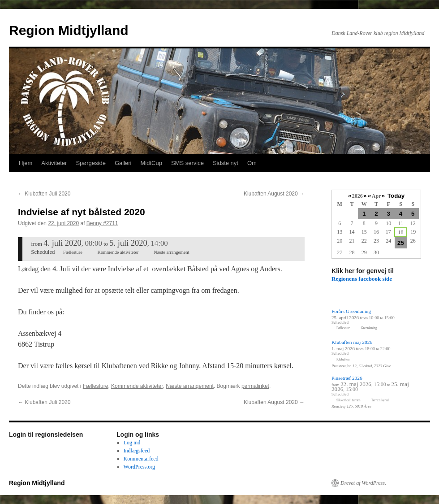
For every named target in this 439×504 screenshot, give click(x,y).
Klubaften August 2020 (274, 194)
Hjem (26, 163)
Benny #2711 (102, 223)
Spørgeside (90, 163)
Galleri (123, 163)
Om (252, 163)
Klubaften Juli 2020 (44, 194)
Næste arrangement (190, 386)
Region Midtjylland (69, 30)
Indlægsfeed (137, 451)
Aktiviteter (54, 163)
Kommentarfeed (141, 459)
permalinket (255, 386)
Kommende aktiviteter (137, 386)
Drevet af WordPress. (363, 483)
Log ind (132, 443)
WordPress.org (139, 467)
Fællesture (96, 386)
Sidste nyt (226, 163)
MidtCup (151, 163)
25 (401, 243)
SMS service (187, 163)
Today (396, 196)
